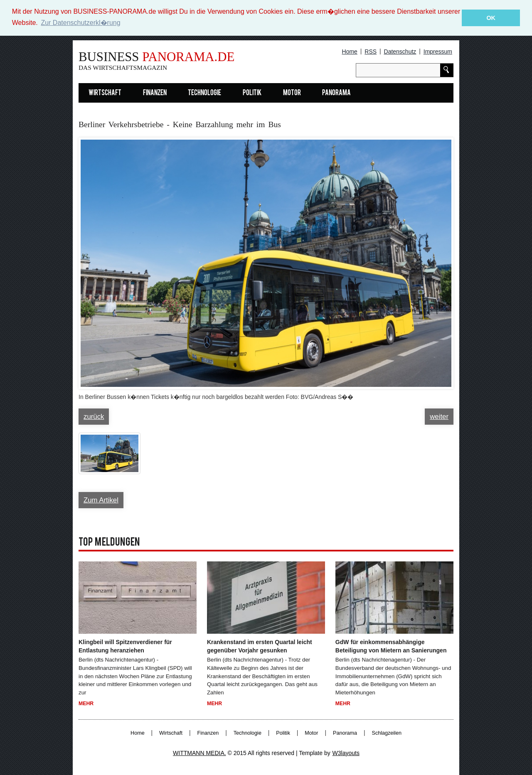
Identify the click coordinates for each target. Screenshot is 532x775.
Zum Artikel (101, 500)
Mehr (86, 703)
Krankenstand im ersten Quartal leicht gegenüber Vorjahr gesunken (260, 646)
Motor (292, 93)
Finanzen (155, 93)
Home (350, 51)
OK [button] (491, 18)
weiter (439, 416)
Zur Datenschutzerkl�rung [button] (80, 23)
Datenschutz (400, 51)
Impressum (438, 51)
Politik (252, 93)
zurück (94, 416)
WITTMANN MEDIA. (199, 753)
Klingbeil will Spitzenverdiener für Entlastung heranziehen (125, 646)
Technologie (204, 93)
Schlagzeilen (387, 733)
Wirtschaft (105, 93)
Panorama (336, 93)
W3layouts (346, 753)
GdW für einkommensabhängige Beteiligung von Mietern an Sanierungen (391, 646)
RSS (371, 51)
